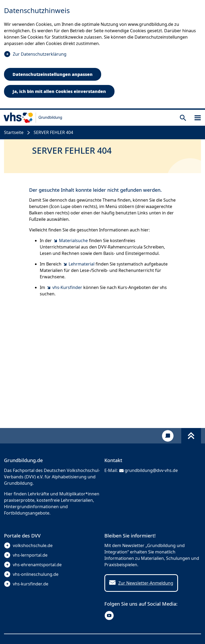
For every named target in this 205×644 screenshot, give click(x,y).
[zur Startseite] (33, 118)
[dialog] (102, 55)
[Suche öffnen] (183, 118)
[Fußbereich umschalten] (191, 436)
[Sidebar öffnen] (198, 118)
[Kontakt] (168, 436)
